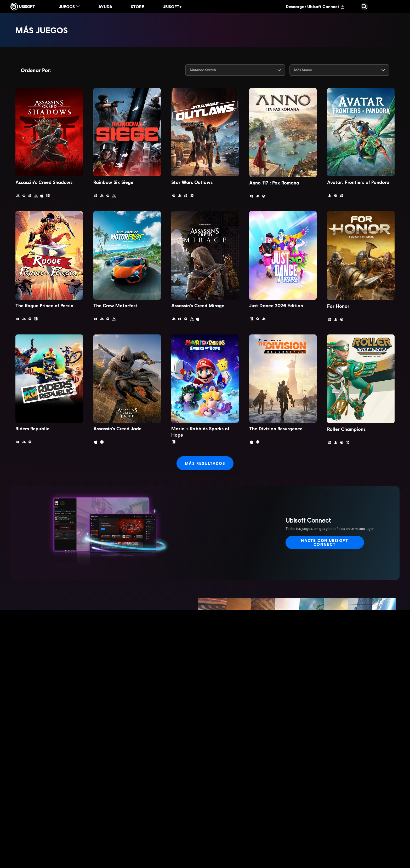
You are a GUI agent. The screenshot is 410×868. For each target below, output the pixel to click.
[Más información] (59, 663)
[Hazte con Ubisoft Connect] (325, 542)
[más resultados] (205, 463)
